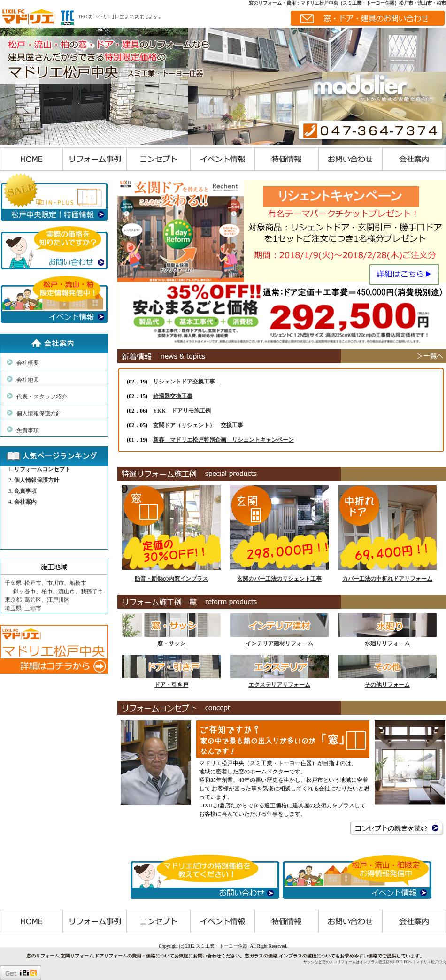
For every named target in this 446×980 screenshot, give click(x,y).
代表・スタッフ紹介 (42, 397)
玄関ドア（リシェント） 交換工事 (198, 425)
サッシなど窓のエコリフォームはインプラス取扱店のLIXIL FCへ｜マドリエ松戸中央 (375, 962)
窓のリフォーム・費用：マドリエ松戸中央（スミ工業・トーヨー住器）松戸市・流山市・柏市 (347, 3)
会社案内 (414, 159)
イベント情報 (223, 159)
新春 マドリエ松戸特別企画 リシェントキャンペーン (223, 440)
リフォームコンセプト (42, 469)
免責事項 (28, 430)
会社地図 (28, 380)
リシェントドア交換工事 (187, 382)
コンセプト (159, 159)
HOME (31, 159)
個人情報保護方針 (39, 413)
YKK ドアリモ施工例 (182, 411)
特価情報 (286, 159)
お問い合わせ (350, 159)
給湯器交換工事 (173, 396)
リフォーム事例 (95, 159)
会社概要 (28, 363)
